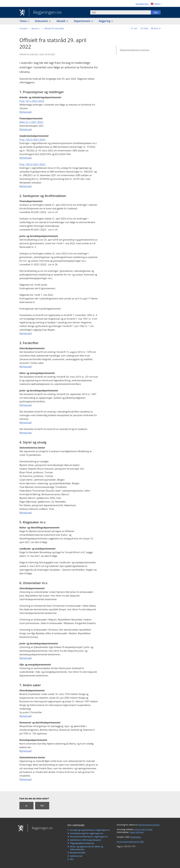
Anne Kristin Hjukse (144, 829)
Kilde (146, 28)
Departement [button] (82, 21)
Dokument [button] (42, 21)
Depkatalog (136, 837)
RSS (72, 859)
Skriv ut (157, 28)
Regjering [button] (105, 21)
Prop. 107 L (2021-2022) (32, 101)
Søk (156, 12)
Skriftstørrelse (142, 4)
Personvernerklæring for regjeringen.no (89, 837)
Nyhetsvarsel (76, 856)
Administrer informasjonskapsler (86, 840)
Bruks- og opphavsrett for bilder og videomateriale (86, 848)
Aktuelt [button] (61, 21)
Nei (42, 806)
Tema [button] (23, 21)
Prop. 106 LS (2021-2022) (32, 164)
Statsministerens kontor (135, 50)
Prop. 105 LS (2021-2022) (32, 140)
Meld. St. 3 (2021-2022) (31, 122)
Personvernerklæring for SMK (130, 842)
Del (135, 28)
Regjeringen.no (45, 13)
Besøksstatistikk (78, 853)
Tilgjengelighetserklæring (82, 843)
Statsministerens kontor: (149, 825)
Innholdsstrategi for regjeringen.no (86, 833)
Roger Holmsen (137, 832)
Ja (26, 806)
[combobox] (121, 12)
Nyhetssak (26, 112)
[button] (36, 29)
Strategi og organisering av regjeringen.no (90, 830)
